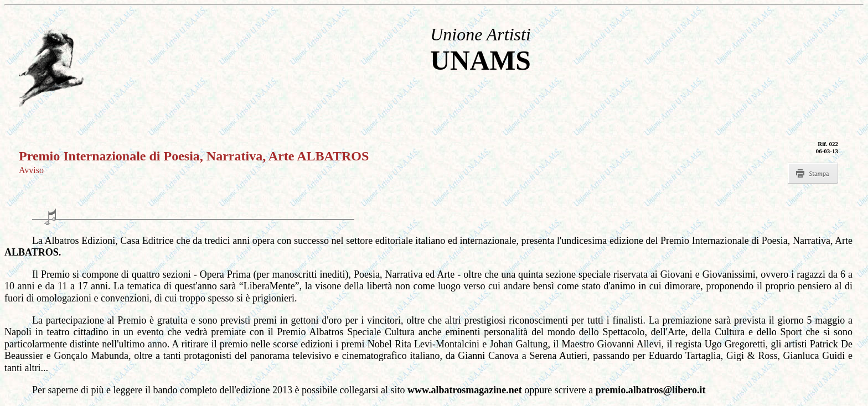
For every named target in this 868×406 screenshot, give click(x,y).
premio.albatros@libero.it (651, 390)
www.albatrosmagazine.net (466, 390)
